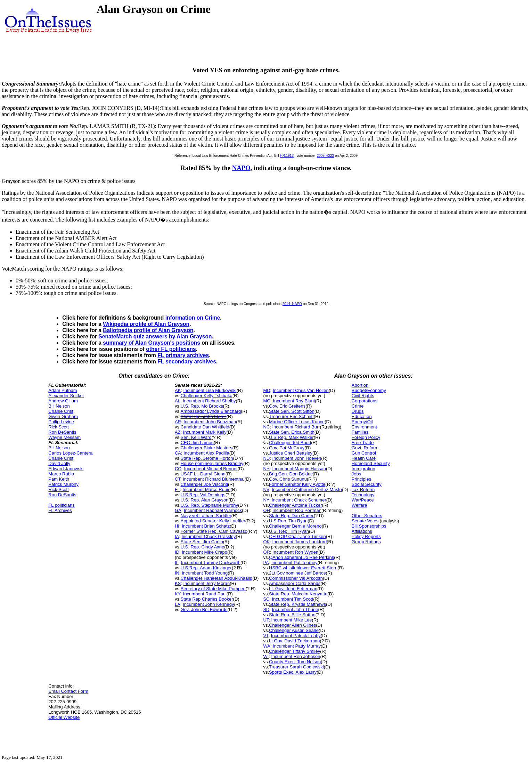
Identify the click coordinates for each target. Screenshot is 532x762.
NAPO (241, 168)
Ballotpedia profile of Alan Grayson (148, 330)
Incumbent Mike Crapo (204, 552)
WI (266, 656)
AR (178, 422)
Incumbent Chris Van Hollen (301, 390)
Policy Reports (366, 536)
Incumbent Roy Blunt (294, 401)
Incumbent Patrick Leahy (296, 636)
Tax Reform (363, 490)
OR (267, 552)
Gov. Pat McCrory (287, 448)
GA (178, 510)
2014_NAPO (292, 304)
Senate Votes (365, 521)
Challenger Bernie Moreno (295, 526)
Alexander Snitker (66, 396)
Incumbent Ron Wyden (295, 552)
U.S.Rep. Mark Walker (291, 437)
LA (178, 604)
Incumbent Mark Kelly (205, 432)
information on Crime (193, 318)
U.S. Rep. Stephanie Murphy (209, 505)
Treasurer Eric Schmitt (291, 416)
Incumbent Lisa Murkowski (210, 390)
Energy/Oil (362, 422)
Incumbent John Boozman (210, 422)
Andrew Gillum (63, 401)
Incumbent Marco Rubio (206, 490)
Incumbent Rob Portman (297, 510)
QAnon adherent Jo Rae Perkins (301, 557)
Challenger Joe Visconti (204, 484)
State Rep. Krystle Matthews (297, 604)
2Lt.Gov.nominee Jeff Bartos (297, 573)
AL (178, 401)
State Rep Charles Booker (207, 599)
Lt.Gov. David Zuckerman (294, 641)
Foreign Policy (366, 437)
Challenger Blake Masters (207, 448)
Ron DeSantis (62, 432)
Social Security (367, 484)
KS (178, 583)
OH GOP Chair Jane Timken (297, 536)
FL (177, 490)
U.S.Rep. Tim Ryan (288, 521)
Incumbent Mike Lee (292, 620)
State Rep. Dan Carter (291, 516)
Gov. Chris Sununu (288, 479)
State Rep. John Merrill (204, 416)
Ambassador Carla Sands (295, 583)
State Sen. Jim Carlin (202, 542)
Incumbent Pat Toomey (294, 563)
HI (177, 526)
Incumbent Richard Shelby (209, 401)
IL (177, 563)
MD (267, 390)
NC (266, 427)
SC (266, 599)
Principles (361, 479)
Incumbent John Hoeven (297, 458)
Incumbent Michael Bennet (211, 469)
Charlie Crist (61, 411)
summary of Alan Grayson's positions (152, 343)
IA (177, 536)
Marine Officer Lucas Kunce (297, 422)
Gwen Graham (63, 416)
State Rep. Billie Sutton (292, 615)
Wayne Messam (64, 437)
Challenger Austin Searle (294, 630)
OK (266, 542)
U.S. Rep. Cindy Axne (203, 547)
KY (178, 594)
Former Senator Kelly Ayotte (297, 484)
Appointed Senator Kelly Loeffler (213, 521)
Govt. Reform (365, 448)
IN (177, 573)
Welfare (359, 505)
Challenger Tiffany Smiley (294, 651)
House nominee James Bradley (212, 463)
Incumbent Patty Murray (297, 646)
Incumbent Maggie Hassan (299, 469)
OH (267, 510)
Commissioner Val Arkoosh (296, 578)
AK (178, 390)
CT (178, 479)
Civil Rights (363, 396)
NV (266, 490)
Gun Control (364, 453)
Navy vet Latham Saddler (206, 516)
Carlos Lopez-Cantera (70, 453)
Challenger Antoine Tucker (295, 505)
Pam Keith (59, 479)
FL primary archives (183, 355)
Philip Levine (61, 422)
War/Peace (363, 500)
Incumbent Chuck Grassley (208, 536)
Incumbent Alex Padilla (206, 453)
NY (266, 500)
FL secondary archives (187, 362)
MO (267, 401)
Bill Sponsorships (369, 526)
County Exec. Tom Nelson (295, 662)
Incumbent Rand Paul (205, 594)
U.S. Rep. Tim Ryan (289, 531)
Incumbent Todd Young (205, 573)
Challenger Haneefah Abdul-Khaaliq (217, 578)
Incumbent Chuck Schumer (299, 500)
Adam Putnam (63, 390)
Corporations (365, 401)
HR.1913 (287, 156)
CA (178, 453)
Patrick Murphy (63, 484)
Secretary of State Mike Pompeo (213, 589)
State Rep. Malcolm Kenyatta (298, 594)
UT (266, 620)
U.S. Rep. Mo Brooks (202, 406)
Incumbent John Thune (295, 609)
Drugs (358, 411)
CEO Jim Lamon (197, 443)
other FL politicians (171, 349)
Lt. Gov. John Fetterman (293, 589)
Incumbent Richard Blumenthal (214, 479)
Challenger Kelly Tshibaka (207, 396)
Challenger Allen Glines (292, 625)
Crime (358, 406)
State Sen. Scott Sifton (292, 411)
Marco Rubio (61, 474)
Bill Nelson (59, 406)
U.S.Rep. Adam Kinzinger (206, 568)
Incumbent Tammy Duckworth (211, 563)
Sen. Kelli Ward (196, 437)
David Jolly (59, 463)
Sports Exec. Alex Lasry (293, 672)
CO (178, 469)
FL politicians (61, 505)
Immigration (363, 469)
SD (266, 609)
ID (177, 552)
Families (360, 432)
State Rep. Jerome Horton (207, 458)
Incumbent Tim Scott (293, 599)
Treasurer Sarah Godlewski (296, 667)
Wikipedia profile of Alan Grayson (146, 324)
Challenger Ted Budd (290, 443)
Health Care (364, 458)
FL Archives (60, 510)
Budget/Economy (369, 390)
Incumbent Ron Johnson (296, 656)
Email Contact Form (68, 691)
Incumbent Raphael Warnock (213, 510)
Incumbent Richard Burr (296, 427)
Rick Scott (59, 427)
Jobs (356, 474)
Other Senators (367, 516)
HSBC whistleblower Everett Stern (303, 568)
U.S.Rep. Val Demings (203, 495)
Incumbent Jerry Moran (206, 583)
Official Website (64, 717)
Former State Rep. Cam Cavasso (214, 531)
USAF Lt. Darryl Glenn (203, 474)
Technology (363, 495)
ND (266, 458)
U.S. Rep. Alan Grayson (205, 500)
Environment (364, 427)
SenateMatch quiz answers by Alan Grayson (155, 336)
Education (362, 416)
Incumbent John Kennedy (208, 604)
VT (266, 636)
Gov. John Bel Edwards (204, 609)
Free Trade (363, 443)
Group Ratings (366, 542)
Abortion (360, 385)
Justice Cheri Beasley (291, 453)
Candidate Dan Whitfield (205, 427)
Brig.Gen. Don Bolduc (291, 474)
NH (266, 469)
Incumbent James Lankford (299, 542)
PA (266, 563)
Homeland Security (371, 463)
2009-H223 (325, 156)
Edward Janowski (66, 469)
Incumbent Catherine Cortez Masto (307, 490)
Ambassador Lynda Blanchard (211, 411)
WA (267, 646)
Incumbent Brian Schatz (206, 526)
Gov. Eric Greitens (287, 406)
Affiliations (362, 531)
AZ (178, 432)
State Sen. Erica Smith (292, 432)
